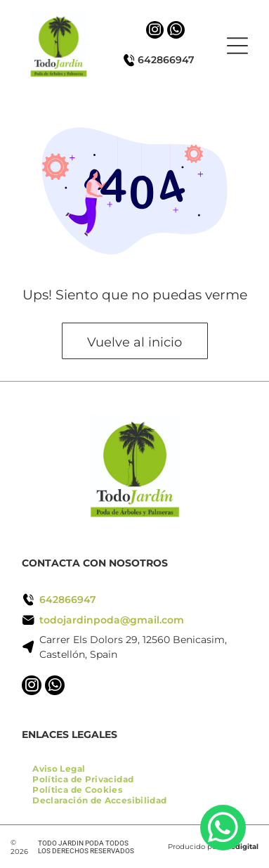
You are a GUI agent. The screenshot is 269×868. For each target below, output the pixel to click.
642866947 (166, 60)
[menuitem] (59, 769)
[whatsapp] (176, 32)
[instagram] (155, 32)
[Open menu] (237, 46)
